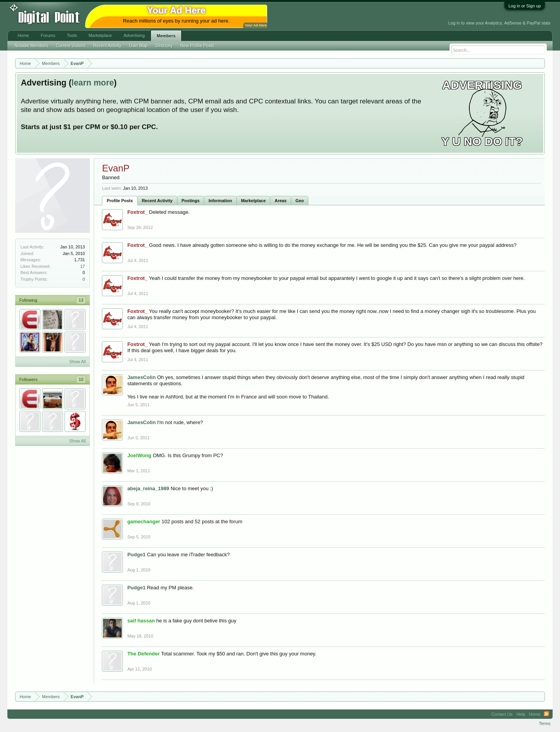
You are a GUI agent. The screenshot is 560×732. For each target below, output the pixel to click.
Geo (300, 201)
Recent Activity (157, 201)
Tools (72, 35)
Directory (164, 45)
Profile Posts (120, 201)
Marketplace (254, 201)
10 (81, 379)
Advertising (134, 35)
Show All (77, 362)
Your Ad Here (255, 25)
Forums (48, 35)
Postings (191, 201)
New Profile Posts (197, 45)
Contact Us (502, 714)
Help (521, 714)
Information (220, 201)
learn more (93, 83)
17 (82, 266)
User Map (138, 45)
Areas (281, 201)
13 (81, 300)
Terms (545, 723)
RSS (546, 714)
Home (23, 35)
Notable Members (31, 45)
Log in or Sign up (524, 6)
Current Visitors (71, 45)
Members (166, 36)
